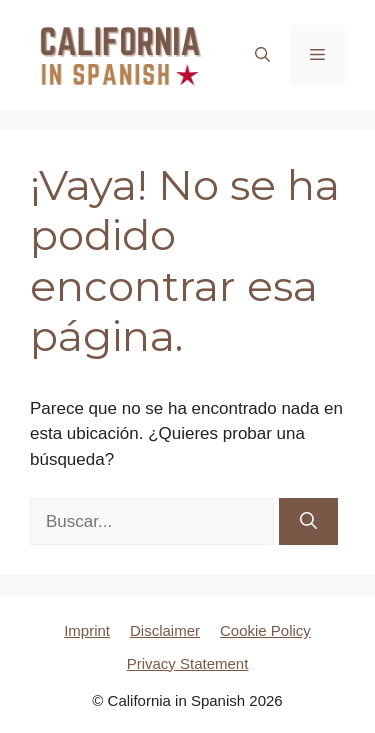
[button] (262, 55)
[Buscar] (308, 522)
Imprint (87, 630)
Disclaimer (165, 630)
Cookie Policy (265, 630)
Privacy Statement (188, 663)
